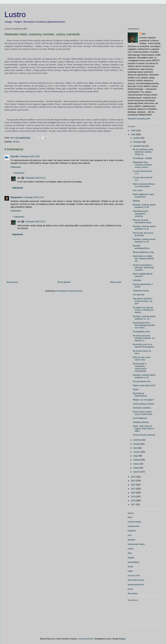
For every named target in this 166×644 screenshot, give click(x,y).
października (139, 146)
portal (130, 567)
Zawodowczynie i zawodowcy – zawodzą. (141, 214)
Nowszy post (12, 282)
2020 (133, 493)
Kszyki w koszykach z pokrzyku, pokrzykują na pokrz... (143, 267)
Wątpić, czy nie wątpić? (143, 400)
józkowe (131, 540)
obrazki (16, 142)
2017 (133, 505)
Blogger (122, 639)
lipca (136, 448)
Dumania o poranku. (142, 408)
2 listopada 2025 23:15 (33, 197)
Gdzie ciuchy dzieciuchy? (144, 385)
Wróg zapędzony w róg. (144, 252)
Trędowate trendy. (141, 291)
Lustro (15, 14)
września (138, 440)
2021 (133, 489)
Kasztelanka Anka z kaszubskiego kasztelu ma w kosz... (144, 325)
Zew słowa (133, 593)
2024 (133, 477)
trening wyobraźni (136, 585)
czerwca (137, 452)
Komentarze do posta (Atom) (70, 291)
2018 (133, 501)
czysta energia (134, 522)
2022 (133, 485)
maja (136, 456)
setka (130, 571)
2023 (133, 481)
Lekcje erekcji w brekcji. (144, 404)
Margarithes (16, 197)
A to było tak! (139, 295)
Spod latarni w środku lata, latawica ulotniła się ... (143, 259)
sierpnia (137, 444)
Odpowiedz (16, 167)
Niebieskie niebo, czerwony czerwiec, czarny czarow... (143, 165)
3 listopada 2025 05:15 (35, 222)
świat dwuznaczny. (136, 580)
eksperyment (134, 526)
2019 (133, 497)
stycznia (137, 472)
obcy (130, 553)
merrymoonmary (85, 639)
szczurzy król (134, 575)
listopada (138, 142)
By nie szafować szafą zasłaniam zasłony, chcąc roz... (143, 152)
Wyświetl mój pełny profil (139, 119)
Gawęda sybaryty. (141, 422)
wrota (130, 589)
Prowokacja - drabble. (143, 158)
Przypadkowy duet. (141, 332)
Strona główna (64, 282)
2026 (133, 131)
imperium (132, 531)
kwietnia (137, 460)
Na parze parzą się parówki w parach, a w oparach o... (144, 338)
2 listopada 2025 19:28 (29, 156)
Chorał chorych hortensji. (144, 435)
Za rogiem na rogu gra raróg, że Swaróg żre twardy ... (143, 310)
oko (19, 178)
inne (130, 535)
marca (136, 464)
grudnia (137, 138)
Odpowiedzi (19, 173)
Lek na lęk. (138, 190)
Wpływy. (137, 201)
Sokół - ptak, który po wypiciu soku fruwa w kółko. (143, 429)
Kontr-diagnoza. (140, 418)
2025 (133, 135)
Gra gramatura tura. (142, 381)
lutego (136, 468)
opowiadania (133, 562)
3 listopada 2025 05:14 (35, 178)
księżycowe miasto (136, 544)
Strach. (136, 389)
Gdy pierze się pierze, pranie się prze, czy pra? (143, 301)
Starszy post (116, 282)
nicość (131, 549)
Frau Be (14, 156)
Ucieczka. (137, 280)
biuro (130, 517)
